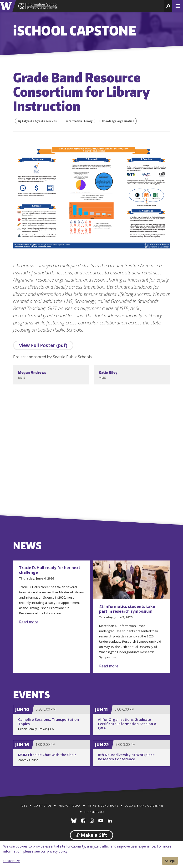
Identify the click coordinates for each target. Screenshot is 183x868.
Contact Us (43, 805)
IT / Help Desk (94, 812)
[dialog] (91, 855)
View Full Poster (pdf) (43, 345)
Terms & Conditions (103, 805)
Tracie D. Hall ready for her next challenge (50, 570)
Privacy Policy (70, 805)
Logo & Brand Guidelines (144, 805)
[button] (168, 6)
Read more (29, 622)
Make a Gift (91, 835)
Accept (170, 861)
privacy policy (57, 851)
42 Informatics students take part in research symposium (127, 609)
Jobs (24, 805)
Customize (12, 861)
